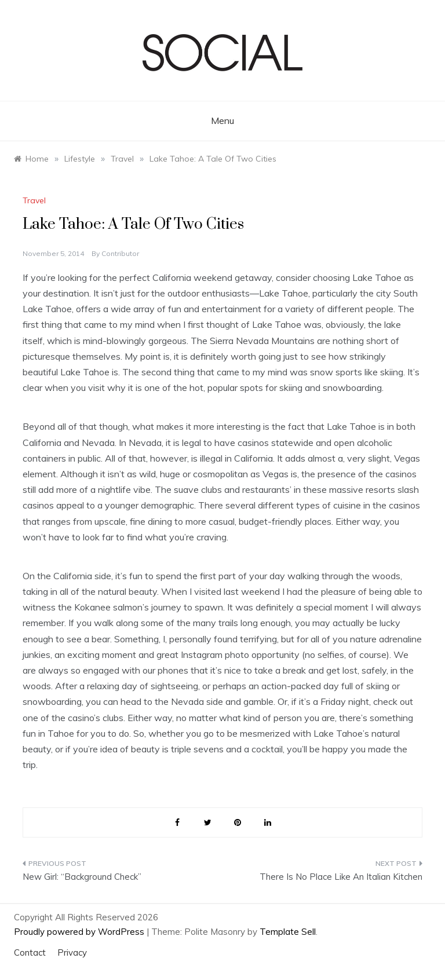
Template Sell (288, 932)
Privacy (72, 952)
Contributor (120, 253)
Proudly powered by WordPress (80, 932)
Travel (34, 200)
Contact (30, 952)
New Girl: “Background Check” (82, 877)
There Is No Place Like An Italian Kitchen (341, 877)
